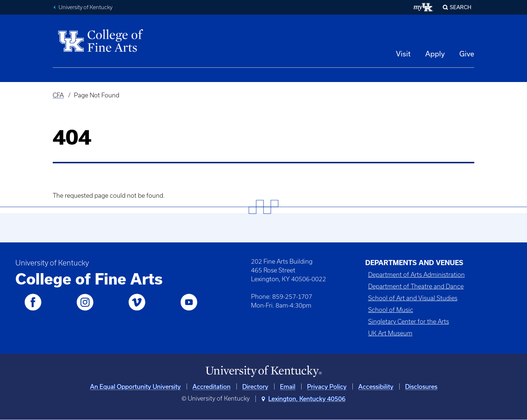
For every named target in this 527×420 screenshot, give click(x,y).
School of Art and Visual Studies (413, 298)
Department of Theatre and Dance (416, 286)
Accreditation (212, 386)
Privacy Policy (327, 386)
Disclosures (421, 386)
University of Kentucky (85, 7)
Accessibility (376, 386)
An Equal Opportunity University (135, 386)
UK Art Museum (390, 333)
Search (461, 7)
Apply (435, 54)
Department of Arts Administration (416, 275)
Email (288, 386)
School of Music (391, 310)
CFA (58, 95)
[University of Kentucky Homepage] (263, 371)
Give (467, 54)
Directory (255, 386)
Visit (403, 54)
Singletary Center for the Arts (409, 321)
